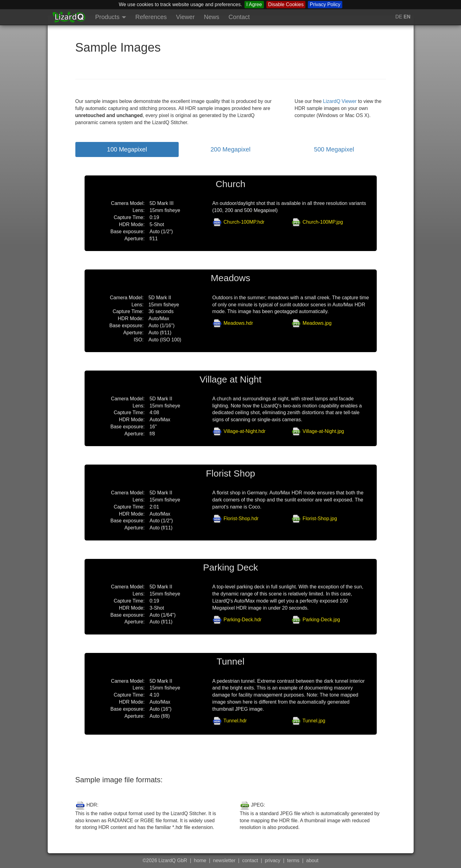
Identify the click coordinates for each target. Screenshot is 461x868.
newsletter (224, 860)
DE (400, 17)
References (151, 17)
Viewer (185, 17)
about (312, 860)
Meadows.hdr (238, 323)
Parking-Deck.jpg (321, 620)
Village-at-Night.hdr (245, 431)
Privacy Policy (325, 4)
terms (293, 860)
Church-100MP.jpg (323, 222)
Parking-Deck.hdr (243, 620)
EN (407, 17)
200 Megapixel (230, 149)
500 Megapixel (334, 149)
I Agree (254, 4)
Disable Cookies (286, 4)
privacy (273, 860)
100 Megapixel (127, 149)
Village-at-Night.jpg (323, 431)
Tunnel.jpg (314, 721)
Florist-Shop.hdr (241, 518)
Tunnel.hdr (235, 721)
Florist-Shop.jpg (320, 518)
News (212, 17)
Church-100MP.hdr (244, 222)
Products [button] (111, 17)
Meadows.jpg (317, 323)
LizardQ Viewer (340, 101)
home (200, 860)
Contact (239, 17)
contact (250, 860)
